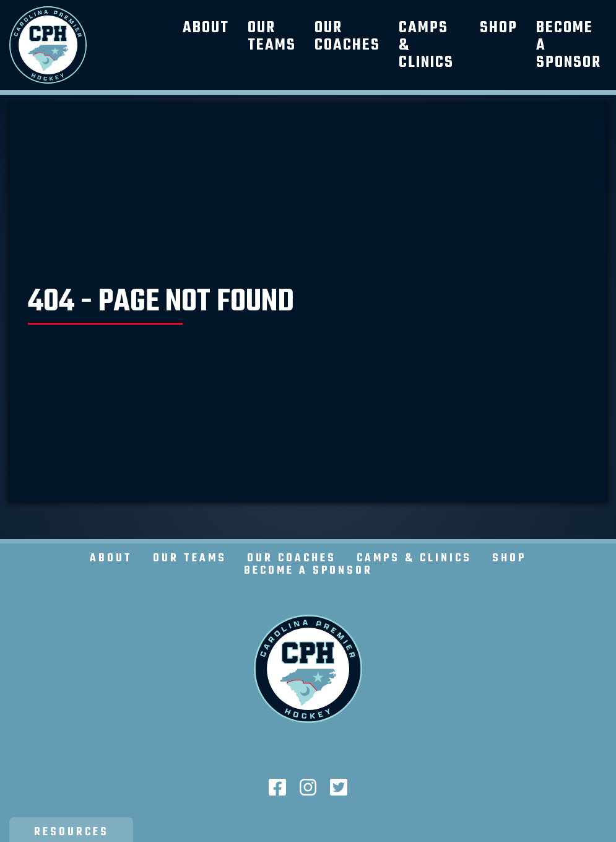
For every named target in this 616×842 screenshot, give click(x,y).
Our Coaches (347, 37)
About (206, 28)
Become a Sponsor (308, 571)
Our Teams (272, 37)
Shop (499, 28)
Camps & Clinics (414, 559)
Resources (72, 832)
